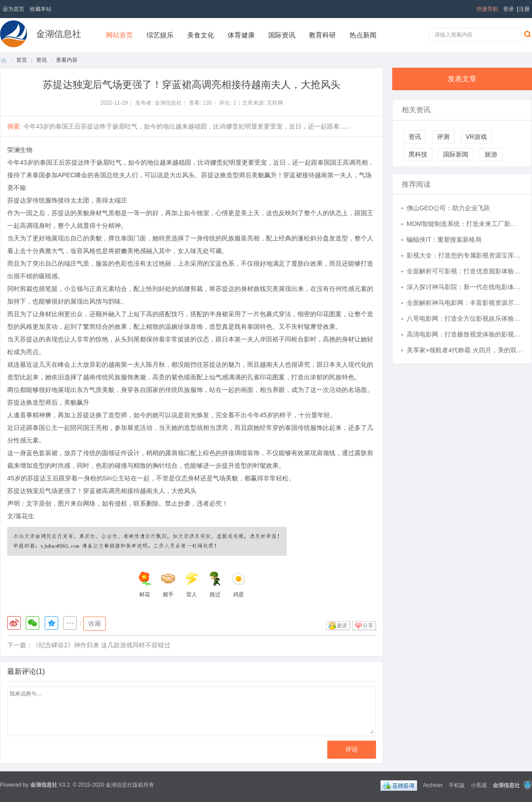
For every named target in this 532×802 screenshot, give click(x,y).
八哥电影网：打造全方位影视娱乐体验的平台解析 (465, 318)
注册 (524, 9)
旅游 (491, 154)
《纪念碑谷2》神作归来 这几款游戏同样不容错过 (101, 645)
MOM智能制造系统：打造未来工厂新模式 (465, 224)
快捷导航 (487, 9)
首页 (4, 60)
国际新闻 (456, 154)
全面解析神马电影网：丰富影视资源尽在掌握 (465, 303)
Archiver (433, 785)
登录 (509, 9)
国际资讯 (282, 35)
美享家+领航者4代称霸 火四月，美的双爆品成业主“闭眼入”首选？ (465, 350)
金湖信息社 (59, 34)
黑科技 (418, 154)
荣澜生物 (20, 150)
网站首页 (119, 35)
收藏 (95, 623)
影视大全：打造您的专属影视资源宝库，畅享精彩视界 (465, 255)
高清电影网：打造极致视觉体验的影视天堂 (465, 334)
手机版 (457, 785)
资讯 (41, 60)
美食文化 (201, 35)
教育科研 (322, 35)
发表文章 (462, 79)
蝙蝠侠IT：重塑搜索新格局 (444, 240)
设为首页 (14, 9)
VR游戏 (476, 137)
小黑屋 (479, 785)
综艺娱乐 (160, 35)
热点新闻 (363, 35)
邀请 (342, 626)
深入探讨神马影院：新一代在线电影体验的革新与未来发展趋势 (465, 287)
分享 (368, 626)
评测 (443, 137)
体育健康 (241, 35)
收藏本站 (41, 9)
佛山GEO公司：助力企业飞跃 (448, 208)
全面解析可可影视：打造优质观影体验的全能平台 (465, 271)
